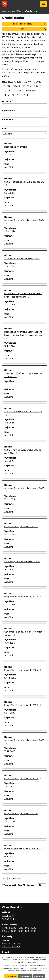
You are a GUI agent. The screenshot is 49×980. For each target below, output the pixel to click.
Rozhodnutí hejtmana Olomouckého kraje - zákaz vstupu (23, 295)
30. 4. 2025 (10, 534)
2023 (28, 86)
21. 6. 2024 (10, 266)
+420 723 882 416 (11, 947)
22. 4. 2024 (10, 231)
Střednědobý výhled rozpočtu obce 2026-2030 (23, 375)
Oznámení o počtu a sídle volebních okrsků (23, 633)
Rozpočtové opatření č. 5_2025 (23, 778)
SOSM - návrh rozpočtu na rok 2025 (23, 413)
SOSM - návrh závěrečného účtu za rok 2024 (23, 452)
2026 (18, 91)
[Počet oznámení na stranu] (42, 885)
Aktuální (9, 167)
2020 (39, 82)
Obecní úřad (16, 11)
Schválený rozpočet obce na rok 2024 (24, 222)
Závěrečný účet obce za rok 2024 (24, 562)
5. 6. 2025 (9, 569)
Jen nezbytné (25, 976)
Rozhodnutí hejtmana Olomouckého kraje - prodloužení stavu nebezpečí (23, 335)
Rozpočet (31, 91)
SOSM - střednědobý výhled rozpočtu (24, 183)
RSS (34, 29)
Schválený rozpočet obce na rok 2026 (24, 742)
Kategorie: (7, 82)
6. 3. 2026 (9, 857)
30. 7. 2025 (10, 605)
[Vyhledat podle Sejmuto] (24, 124)
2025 (8, 91)
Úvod (4, 11)
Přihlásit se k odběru (30, 24)
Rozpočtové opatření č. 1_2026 (23, 814)
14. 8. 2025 (10, 643)
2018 (19, 82)
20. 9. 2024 (10, 305)
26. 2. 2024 (10, 193)
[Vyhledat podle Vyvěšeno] (24, 115)
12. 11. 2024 (10, 346)
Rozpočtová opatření (17, 95)
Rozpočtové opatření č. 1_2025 (23, 527)
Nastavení (39, 976)
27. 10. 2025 (10, 678)
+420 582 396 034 (11, 943)
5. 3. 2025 (9, 423)
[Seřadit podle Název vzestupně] (12, 100)
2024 (39, 86)
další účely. (33, 962)
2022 (18, 86)
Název (7, 101)
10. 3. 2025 (10, 499)
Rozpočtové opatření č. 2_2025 (23, 597)
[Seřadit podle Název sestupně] (12, 101)
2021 (8, 86)
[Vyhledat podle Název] (24, 106)
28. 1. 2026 (10, 821)
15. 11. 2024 (10, 384)
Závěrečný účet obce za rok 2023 (24, 258)
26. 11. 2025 (10, 713)
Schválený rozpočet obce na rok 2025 (24, 490)
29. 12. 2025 (10, 786)
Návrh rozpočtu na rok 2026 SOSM (24, 849)
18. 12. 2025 (10, 751)
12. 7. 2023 (10, 155)
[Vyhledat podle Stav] (24, 134)
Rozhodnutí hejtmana (18, 147)
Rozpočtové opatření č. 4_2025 (23, 705)
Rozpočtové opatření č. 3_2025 (23, 670)
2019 (28, 82)
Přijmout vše (11, 976)
